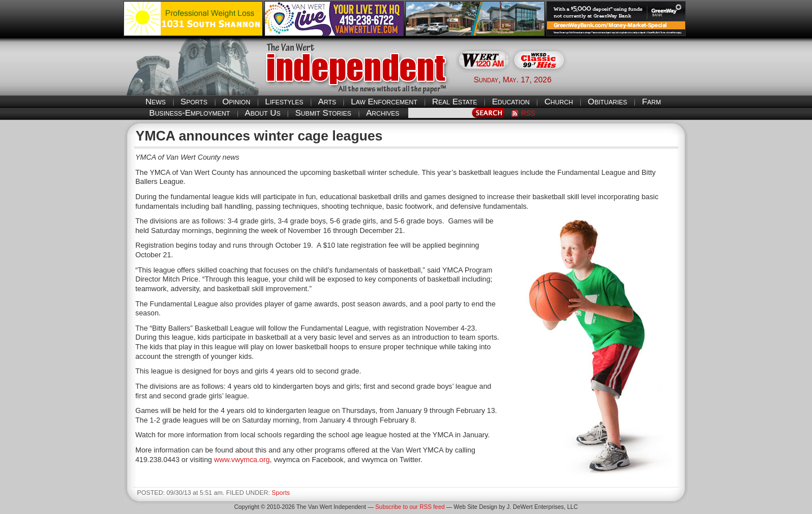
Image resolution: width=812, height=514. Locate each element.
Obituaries (607, 101)
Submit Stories (323, 113)
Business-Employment (190, 113)
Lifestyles (284, 101)
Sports (194, 101)
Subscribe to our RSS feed (410, 507)
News (156, 101)
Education (511, 101)
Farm (651, 101)
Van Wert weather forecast (632, 79)
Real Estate (454, 101)
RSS (528, 113)
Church (559, 101)
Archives (383, 113)
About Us (262, 113)
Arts (327, 101)
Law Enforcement (384, 101)
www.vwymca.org (242, 460)
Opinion (236, 101)
